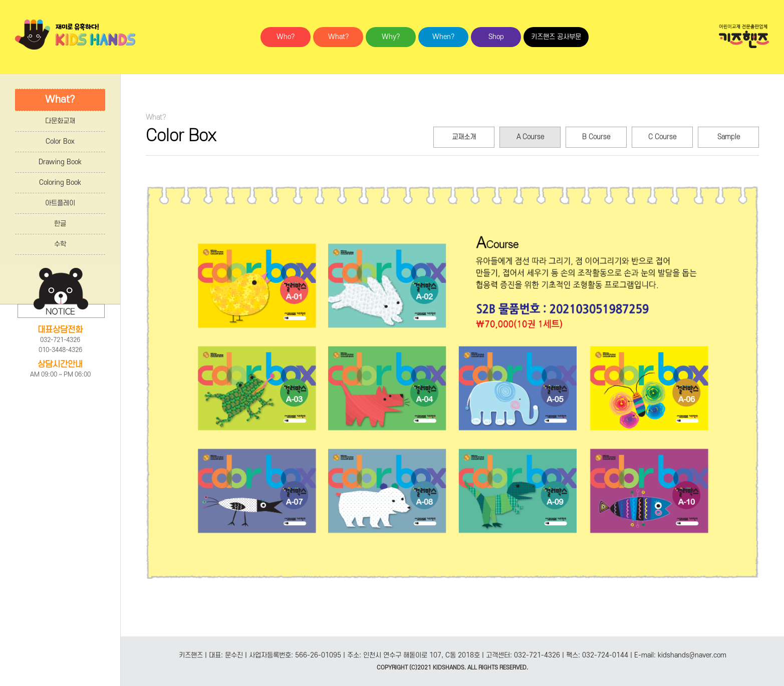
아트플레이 (60, 203)
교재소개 (464, 137)
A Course (530, 137)
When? (443, 37)
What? (338, 37)
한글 (60, 224)
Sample (729, 137)
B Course (596, 137)
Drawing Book (60, 162)
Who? (286, 37)
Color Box (60, 141)
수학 (60, 244)
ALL (472, 668)
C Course (662, 137)
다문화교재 (60, 121)
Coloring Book (60, 183)
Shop (496, 37)
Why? (391, 37)
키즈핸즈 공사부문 (556, 37)
